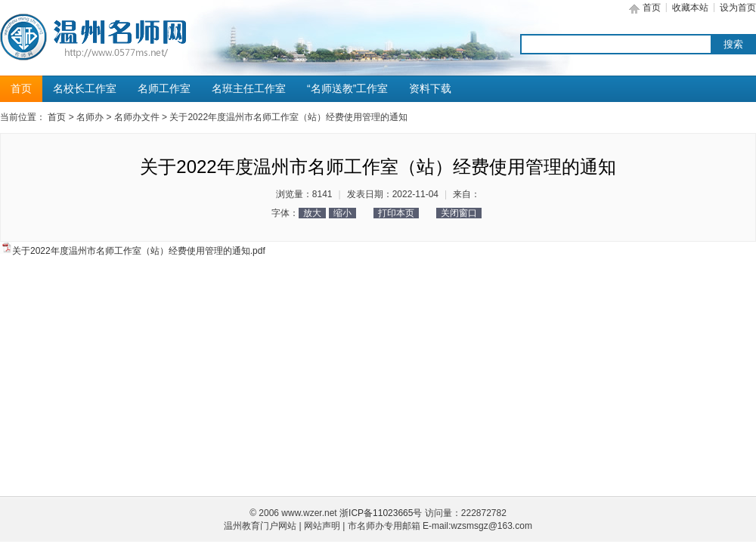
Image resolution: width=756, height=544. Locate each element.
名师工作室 (164, 88)
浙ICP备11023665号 (381, 513)
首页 (652, 8)
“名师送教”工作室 (347, 88)
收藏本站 (690, 8)
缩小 (342, 213)
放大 (312, 213)
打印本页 (396, 213)
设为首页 (738, 8)
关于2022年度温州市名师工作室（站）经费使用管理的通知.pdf (139, 251)
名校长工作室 (85, 88)
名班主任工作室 (249, 88)
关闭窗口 (459, 213)
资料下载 (430, 88)
